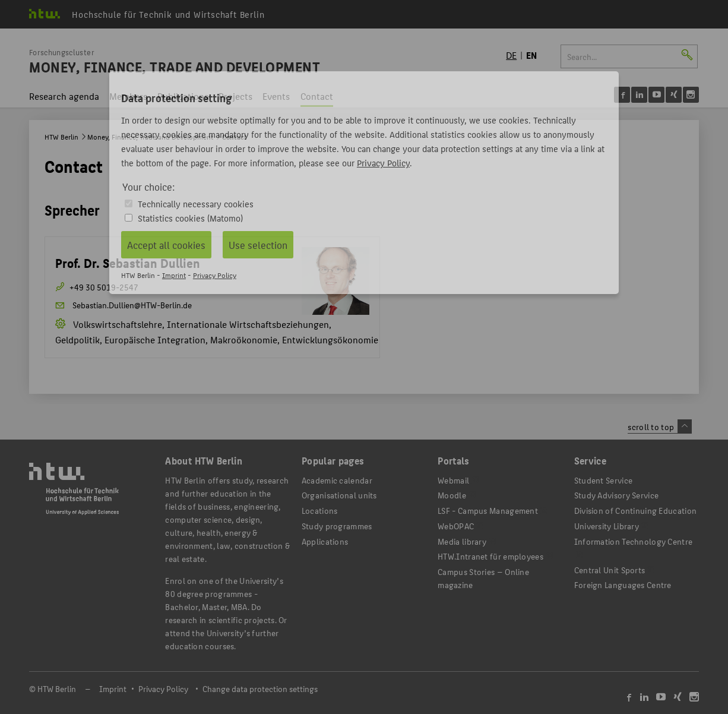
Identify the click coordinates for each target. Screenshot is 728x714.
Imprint (174, 275)
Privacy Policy (383, 162)
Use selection (258, 245)
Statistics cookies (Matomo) (190, 218)
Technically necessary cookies (196, 203)
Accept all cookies (166, 245)
